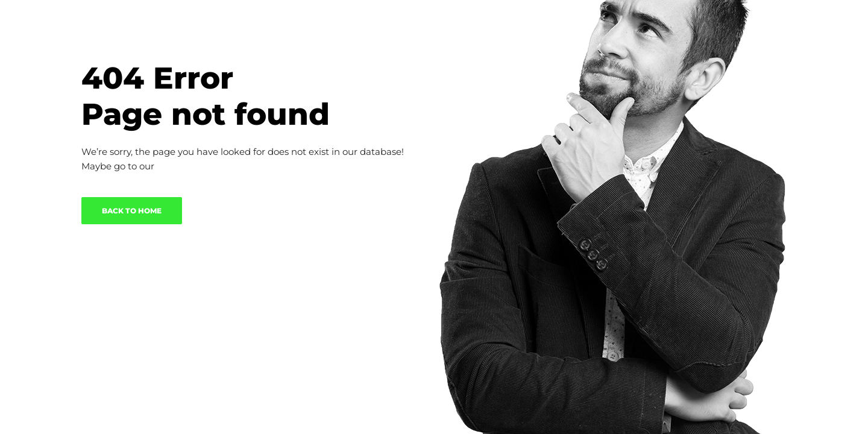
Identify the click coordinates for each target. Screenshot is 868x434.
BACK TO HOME (132, 211)
